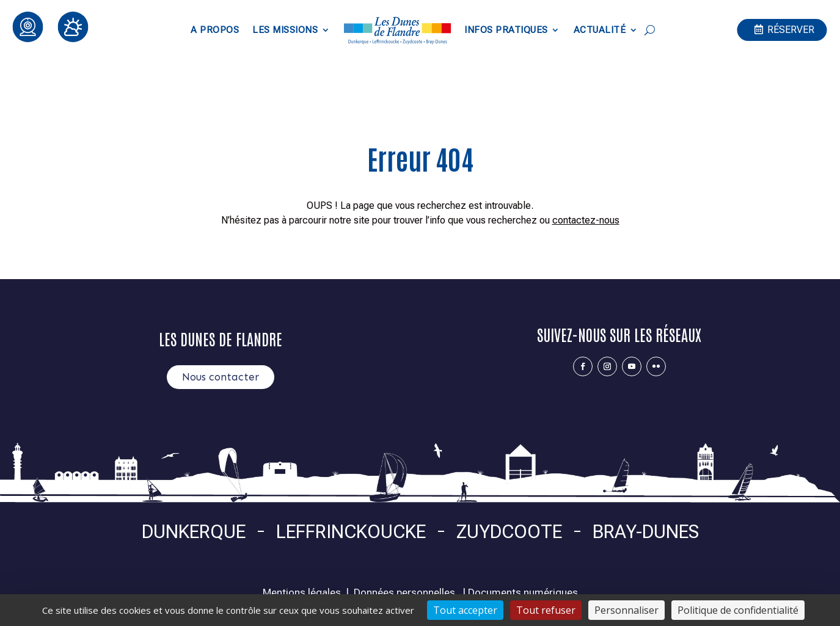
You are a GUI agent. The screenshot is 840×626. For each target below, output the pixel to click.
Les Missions (285, 30)
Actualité (600, 30)
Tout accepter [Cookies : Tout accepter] (465, 610)
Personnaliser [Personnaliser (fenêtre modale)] (626, 610)
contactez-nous (586, 220)
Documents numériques (523, 592)
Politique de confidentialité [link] (738, 610)
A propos (215, 30)
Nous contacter (221, 377)
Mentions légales (302, 592)
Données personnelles (404, 592)
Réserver (791, 30)
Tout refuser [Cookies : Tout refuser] (546, 610)
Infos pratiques (506, 30)
